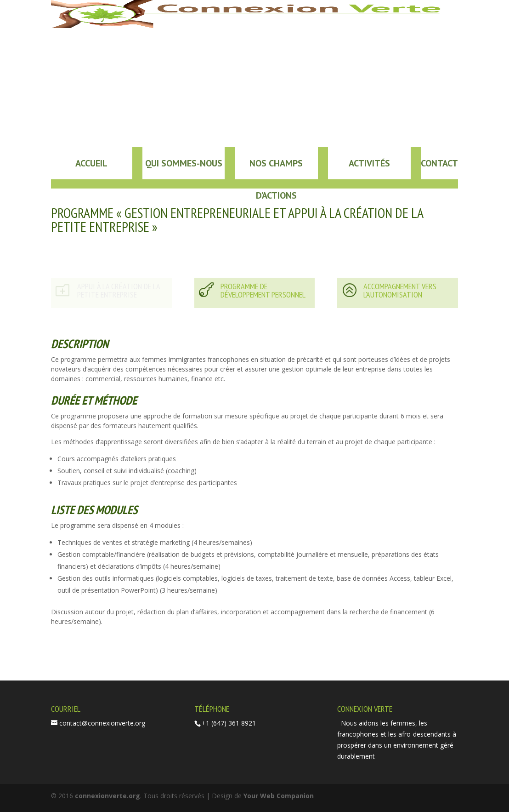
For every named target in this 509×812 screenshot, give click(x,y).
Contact (439, 163)
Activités (369, 163)
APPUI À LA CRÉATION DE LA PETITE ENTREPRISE (119, 290)
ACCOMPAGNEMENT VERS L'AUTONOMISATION (400, 290)
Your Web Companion (279, 796)
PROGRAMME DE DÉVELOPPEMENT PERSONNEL (263, 290)
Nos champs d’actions (276, 168)
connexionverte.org (107, 796)
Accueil (91, 163)
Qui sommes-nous (184, 163)
